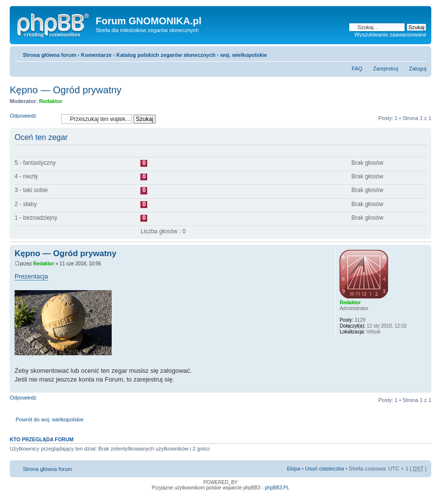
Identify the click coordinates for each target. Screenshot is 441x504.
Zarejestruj (386, 69)
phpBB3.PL (277, 488)
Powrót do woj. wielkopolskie (50, 419)
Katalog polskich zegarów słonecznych (166, 55)
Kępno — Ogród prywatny (66, 90)
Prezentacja (31, 276)
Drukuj (405, 53)
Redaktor (51, 101)
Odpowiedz (33, 119)
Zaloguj (418, 69)
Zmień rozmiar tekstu (419, 53)
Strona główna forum (50, 55)
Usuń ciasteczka (324, 469)
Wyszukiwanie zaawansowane (390, 35)
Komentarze (96, 55)
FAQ (357, 69)
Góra (424, 388)
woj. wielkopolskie (244, 55)
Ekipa (294, 469)
